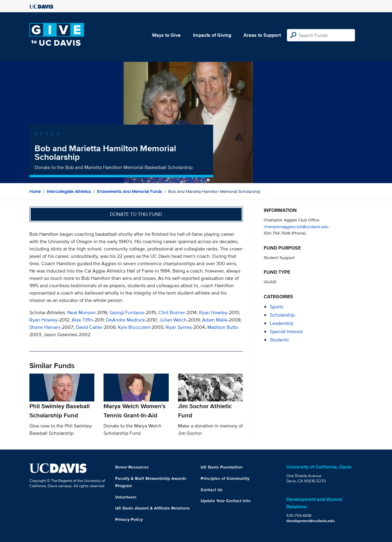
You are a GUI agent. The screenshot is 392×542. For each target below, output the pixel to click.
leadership (282, 323)
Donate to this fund (136, 214)
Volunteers (126, 497)
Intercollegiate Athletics (69, 191)
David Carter (89, 327)
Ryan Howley (213, 312)
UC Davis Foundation (222, 467)
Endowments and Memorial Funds (130, 191)
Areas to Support (262, 35)
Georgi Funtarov (127, 312)
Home (35, 191)
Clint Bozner (172, 312)
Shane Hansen (45, 327)
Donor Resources (132, 467)
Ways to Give (166, 35)
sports (277, 307)
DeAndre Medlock (125, 320)
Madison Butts (222, 327)
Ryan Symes (179, 327)
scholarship (282, 315)
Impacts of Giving (212, 35)
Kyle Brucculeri (134, 327)
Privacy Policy (129, 519)
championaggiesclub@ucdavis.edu (296, 226)
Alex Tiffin (82, 320)
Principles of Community (225, 478)
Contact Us (212, 490)
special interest (286, 331)
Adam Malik (215, 320)
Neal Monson (81, 312)
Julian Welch (173, 320)
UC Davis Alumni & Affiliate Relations (153, 508)
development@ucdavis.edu (311, 521)
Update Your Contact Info (226, 501)
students (279, 340)
